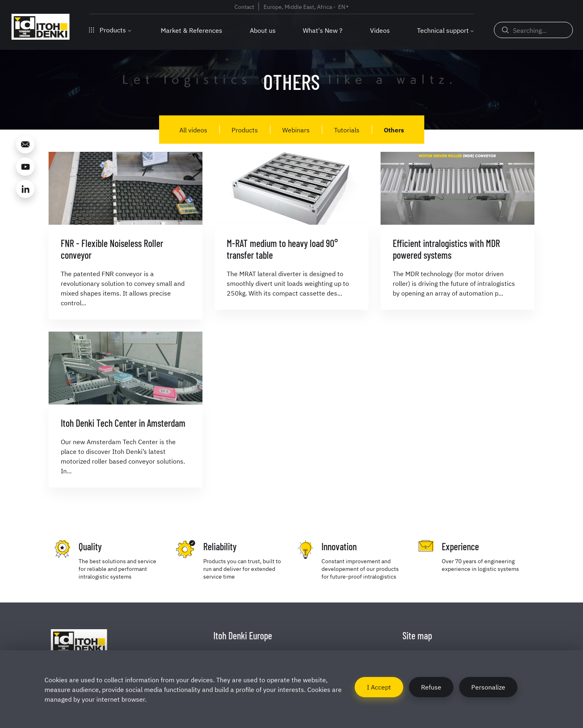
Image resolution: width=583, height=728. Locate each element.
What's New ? (323, 30)
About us (263, 30)
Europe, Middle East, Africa (298, 6)
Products (110, 30)
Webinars (296, 130)
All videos (193, 130)
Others (394, 130)
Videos (380, 30)
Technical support (443, 30)
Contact (244, 6)
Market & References (191, 30)
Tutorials (347, 130)
